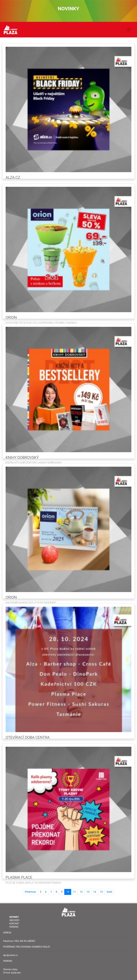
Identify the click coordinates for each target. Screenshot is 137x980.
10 (68, 892)
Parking (14, 927)
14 (95, 892)
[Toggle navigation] (129, 30)
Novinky (14, 917)
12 (81, 892)
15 (101, 892)
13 (88, 892)
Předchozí (30, 892)
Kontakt (14, 924)
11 (74, 892)
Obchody (14, 920)
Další (109, 892)
